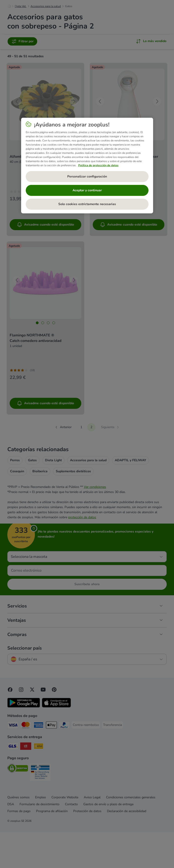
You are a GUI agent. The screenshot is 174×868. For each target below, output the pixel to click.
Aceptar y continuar (87, 190)
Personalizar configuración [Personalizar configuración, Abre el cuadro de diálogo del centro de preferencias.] (87, 176)
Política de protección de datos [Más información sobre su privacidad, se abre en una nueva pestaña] (98, 165)
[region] (87, 166)
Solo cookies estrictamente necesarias (87, 204)
